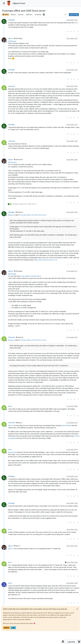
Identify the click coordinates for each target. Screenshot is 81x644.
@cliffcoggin (18, 38)
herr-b (10, 406)
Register (7, 628)
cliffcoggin (11, 20)
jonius (10, 583)
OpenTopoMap (67, 425)
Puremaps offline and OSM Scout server (33, 215)
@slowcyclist (18, 160)
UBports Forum (19, 3)
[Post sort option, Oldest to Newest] (65, 15)
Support (6, 15)
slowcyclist (12, 86)
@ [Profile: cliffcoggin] (12, 41)
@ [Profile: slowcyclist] (12, 162)
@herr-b (19, 423)
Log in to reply (74, 15)
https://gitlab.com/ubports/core (31, 276)
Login (13, 628)
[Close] (77, 609)
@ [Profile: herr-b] (11, 425)
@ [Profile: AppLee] (11, 215)
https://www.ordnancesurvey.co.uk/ (46, 260)
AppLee (10, 38)
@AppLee (19, 212)
